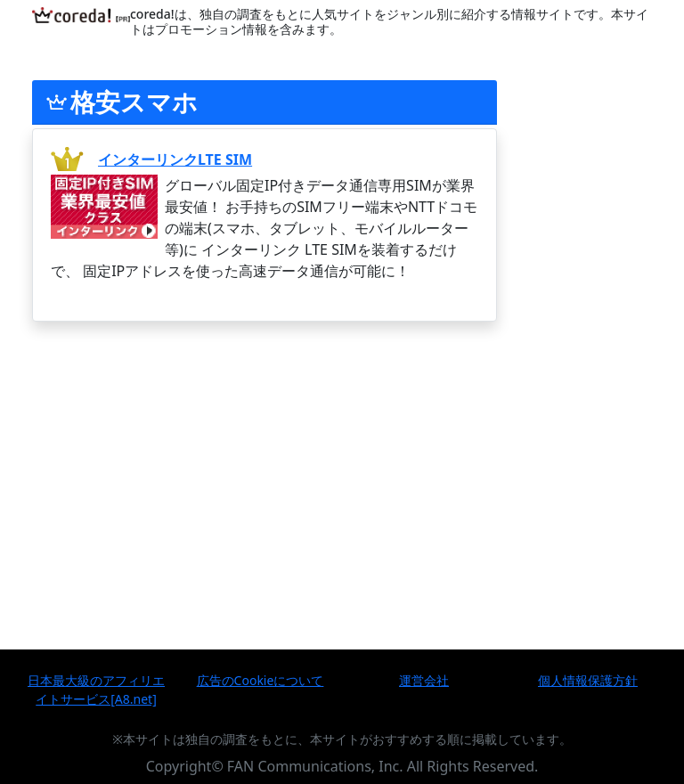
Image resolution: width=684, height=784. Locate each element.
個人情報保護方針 (588, 680)
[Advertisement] (265, 453)
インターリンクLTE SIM (175, 159)
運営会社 (424, 680)
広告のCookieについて (261, 680)
